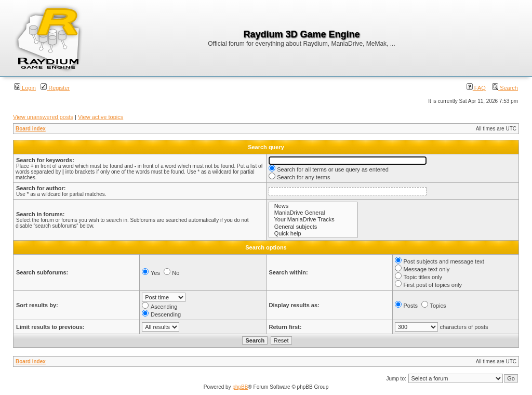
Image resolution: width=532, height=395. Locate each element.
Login (25, 88)
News (313, 206)
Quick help (313, 234)
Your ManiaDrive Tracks (313, 220)
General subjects (313, 227)
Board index (31, 129)
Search (505, 88)
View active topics (101, 117)
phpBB (240, 387)
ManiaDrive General (313, 213)
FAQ (476, 88)
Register (55, 88)
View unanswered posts (43, 117)
